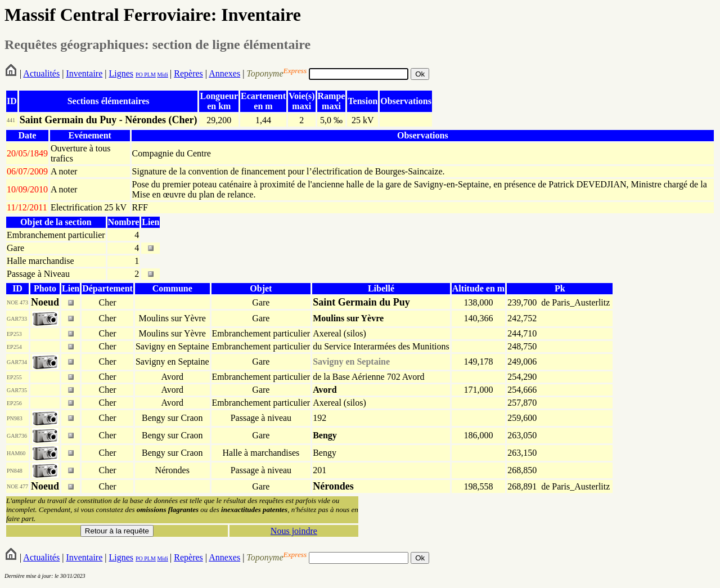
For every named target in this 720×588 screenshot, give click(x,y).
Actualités (41, 73)
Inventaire (84, 73)
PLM (149, 75)
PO (139, 75)
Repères (188, 73)
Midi (162, 75)
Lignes (121, 73)
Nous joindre (294, 531)
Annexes (224, 73)
